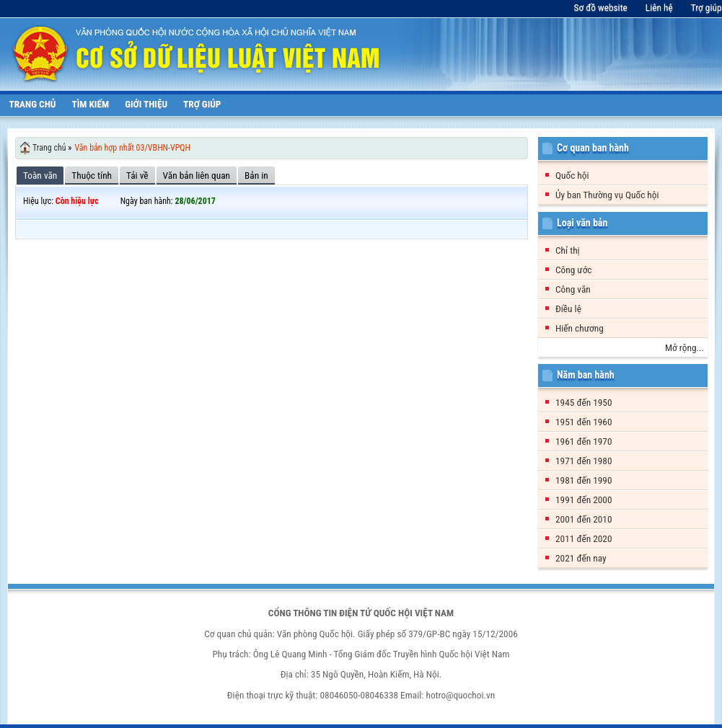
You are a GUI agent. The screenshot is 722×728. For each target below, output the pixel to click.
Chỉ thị (568, 250)
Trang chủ (49, 148)
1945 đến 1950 (584, 403)
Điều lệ (568, 309)
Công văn (573, 289)
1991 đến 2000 (584, 500)
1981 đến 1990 (584, 480)
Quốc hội (572, 176)
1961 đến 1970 (584, 441)
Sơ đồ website (601, 8)
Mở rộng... (684, 348)
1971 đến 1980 (584, 461)
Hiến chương (580, 328)
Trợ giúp (706, 8)
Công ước (574, 270)
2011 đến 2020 (584, 539)
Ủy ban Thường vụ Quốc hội (607, 195)
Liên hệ (659, 8)
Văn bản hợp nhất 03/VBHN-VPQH (132, 148)
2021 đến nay (581, 558)
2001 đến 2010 (584, 519)
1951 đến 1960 (584, 422)
